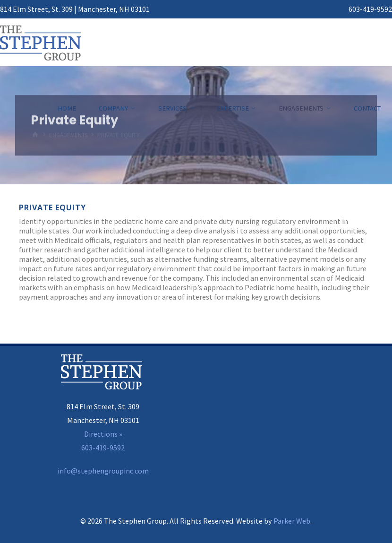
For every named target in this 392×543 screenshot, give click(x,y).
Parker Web (292, 521)
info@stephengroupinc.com (103, 471)
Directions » (103, 434)
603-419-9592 (370, 9)
